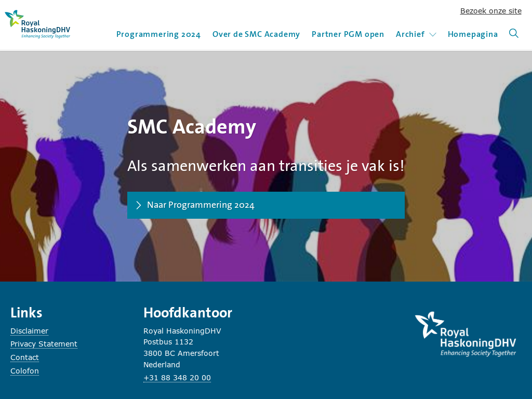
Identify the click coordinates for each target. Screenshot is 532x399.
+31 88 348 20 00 (177, 377)
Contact (25, 357)
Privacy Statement (44, 344)
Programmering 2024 (159, 34)
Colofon (25, 371)
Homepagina (473, 34)
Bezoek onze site (491, 11)
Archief (416, 34)
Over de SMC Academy (256, 34)
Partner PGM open (348, 34)
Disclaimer (29, 331)
